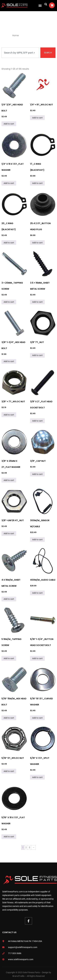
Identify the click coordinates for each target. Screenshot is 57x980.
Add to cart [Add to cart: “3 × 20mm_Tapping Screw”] (9, 302)
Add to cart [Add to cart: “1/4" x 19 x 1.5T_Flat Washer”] (9, 183)
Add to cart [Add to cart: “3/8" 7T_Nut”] (37, 355)
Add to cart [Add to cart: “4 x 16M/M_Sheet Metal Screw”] (9, 599)
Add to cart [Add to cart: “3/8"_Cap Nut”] (37, 474)
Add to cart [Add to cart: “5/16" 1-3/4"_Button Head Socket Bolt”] (37, 658)
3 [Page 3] (29, 847)
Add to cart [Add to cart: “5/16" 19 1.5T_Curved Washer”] (37, 718)
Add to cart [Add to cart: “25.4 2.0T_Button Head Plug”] (37, 243)
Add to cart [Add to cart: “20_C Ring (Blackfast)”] (9, 243)
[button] (40, 6)
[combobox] (20, 53)
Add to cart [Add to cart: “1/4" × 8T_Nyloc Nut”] (37, 118)
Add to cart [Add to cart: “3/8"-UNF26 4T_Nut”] (9, 533)
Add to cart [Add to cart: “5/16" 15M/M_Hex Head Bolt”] (9, 718)
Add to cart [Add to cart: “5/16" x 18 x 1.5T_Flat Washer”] (9, 837)
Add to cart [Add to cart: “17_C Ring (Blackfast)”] (37, 183)
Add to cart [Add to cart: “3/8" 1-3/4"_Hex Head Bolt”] (9, 361)
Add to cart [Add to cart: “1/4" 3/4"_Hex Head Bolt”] (9, 124)
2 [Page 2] (26, 847)
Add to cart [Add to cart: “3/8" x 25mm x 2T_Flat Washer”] (9, 480)
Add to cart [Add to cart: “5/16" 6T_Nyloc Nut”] (9, 771)
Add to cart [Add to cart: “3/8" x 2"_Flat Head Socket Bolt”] (37, 421)
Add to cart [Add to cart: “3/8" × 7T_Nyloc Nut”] (9, 415)
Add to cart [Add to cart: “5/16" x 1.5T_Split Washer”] (37, 777)
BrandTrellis (19, 976)
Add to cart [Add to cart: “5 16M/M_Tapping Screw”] (9, 658)
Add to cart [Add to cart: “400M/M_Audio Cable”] (37, 593)
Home (16, 35)
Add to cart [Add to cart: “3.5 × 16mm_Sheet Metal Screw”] (37, 302)
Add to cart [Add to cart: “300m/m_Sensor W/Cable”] (37, 540)
